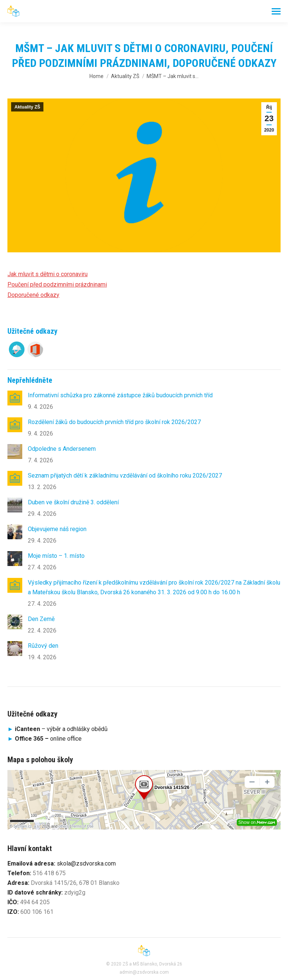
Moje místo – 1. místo (56, 556)
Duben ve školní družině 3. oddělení (73, 502)
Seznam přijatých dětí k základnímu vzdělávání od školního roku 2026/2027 (125, 476)
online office (48, 739)
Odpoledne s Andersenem (62, 449)
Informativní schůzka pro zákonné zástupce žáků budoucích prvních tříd (120, 395)
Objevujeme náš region (57, 529)
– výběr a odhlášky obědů (58, 729)
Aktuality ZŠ (27, 107)
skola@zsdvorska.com (86, 863)
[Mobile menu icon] (276, 11)
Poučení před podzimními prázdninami (57, 284)
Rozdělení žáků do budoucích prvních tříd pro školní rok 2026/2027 (114, 422)
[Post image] (15, 398)
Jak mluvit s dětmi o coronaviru (48, 274)
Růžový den (43, 646)
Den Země (41, 619)
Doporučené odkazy (33, 295)
